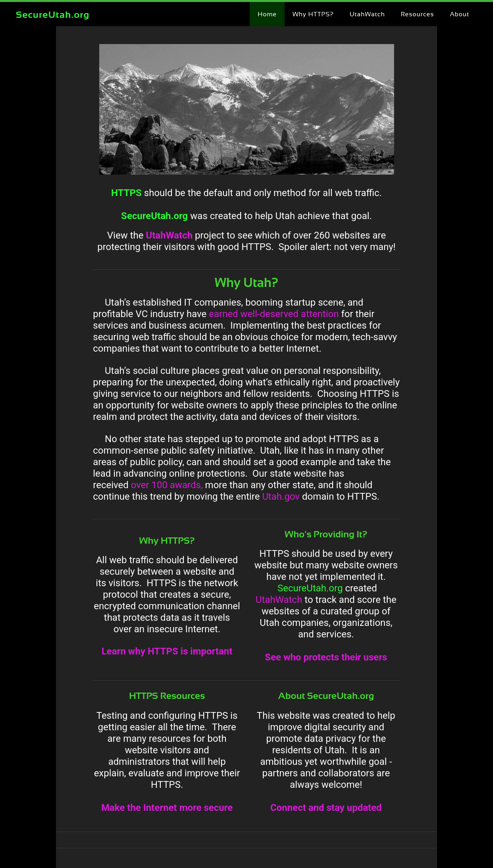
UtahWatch (367, 14)
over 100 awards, (167, 485)
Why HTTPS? (313, 14)
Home (267, 14)
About (459, 14)
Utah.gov (281, 497)
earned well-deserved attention (274, 314)
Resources (418, 14)
